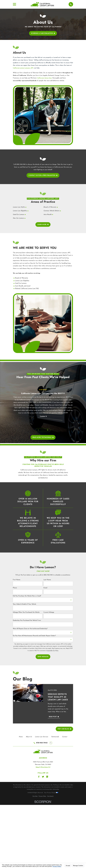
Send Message (43, 657)
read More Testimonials (43, 437)
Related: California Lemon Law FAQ (27, 289)
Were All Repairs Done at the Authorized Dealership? (30, 629)
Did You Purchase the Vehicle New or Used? (27, 596)
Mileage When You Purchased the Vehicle (26, 612)
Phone (15, 588)
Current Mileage (49, 612)
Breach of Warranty (22, 278)
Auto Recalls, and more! (23, 286)
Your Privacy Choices (51, 793)
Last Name (47, 580)
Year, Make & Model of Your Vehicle (24, 604)
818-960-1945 (42, 743)
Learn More (43, 224)
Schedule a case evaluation (43, 33)
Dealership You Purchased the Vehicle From (27, 621)
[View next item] (48, 430)
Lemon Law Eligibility (22, 281)
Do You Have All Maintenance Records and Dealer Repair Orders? (34, 636)
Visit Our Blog (64, 729)
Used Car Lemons (21, 283)
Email (45, 588)
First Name (17, 580)
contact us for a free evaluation (43, 175)
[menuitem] (35, 796)
